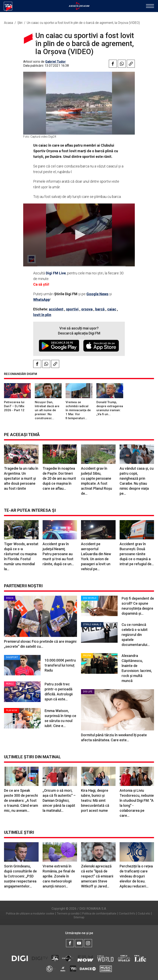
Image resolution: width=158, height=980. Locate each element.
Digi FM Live (56, 273)
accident (56, 309)
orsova (87, 309)
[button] (79, 235)
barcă (100, 309)
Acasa (9, 23)
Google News (97, 294)
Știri (20, 23)
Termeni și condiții (68, 914)
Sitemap (79, 917)
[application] (79, 235)
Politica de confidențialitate (99, 914)
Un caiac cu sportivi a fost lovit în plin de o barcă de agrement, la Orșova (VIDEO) (83, 23)
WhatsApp (41, 300)
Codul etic (144, 914)
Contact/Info (127, 914)
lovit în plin (42, 315)
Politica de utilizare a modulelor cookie (30, 914)
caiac (112, 309)
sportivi (72, 309)
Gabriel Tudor (55, 62)
